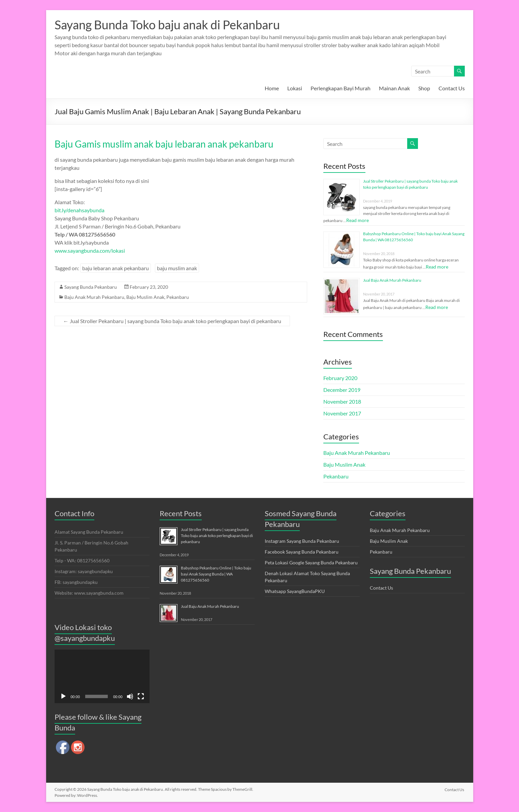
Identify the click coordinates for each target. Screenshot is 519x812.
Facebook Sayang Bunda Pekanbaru (302, 552)
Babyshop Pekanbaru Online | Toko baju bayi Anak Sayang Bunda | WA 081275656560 (216, 574)
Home (272, 88)
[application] (102, 676)
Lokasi (295, 88)
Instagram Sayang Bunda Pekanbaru (302, 541)
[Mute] (130, 696)
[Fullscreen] (141, 696)
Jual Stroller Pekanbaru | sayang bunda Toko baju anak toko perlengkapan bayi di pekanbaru (172, 321)
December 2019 (342, 390)
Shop (424, 88)
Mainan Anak (394, 88)
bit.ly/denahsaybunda (79, 210)
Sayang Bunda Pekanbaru (91, 287)
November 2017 (342, 413)
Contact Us (452, 88)
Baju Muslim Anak (145, 297)
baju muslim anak (177, 268)
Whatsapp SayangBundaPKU (295, 591)
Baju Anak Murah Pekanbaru (94, 297)
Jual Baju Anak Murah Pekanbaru (392, 280)
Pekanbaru (178, 297)
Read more (358, 220)
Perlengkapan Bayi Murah (340, 88)
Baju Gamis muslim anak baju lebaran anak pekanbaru (164, 144)
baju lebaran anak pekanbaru (116, 268)
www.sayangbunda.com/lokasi (90, 251)
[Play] (63, 696)
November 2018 (342, 401)
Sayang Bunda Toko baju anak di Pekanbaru (167, 25)
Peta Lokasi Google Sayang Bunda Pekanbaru (311, 563)
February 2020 (340, 378)
